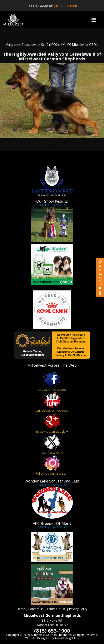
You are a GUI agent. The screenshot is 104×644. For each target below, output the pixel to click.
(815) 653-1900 (66, 6)
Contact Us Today (101, 277)
